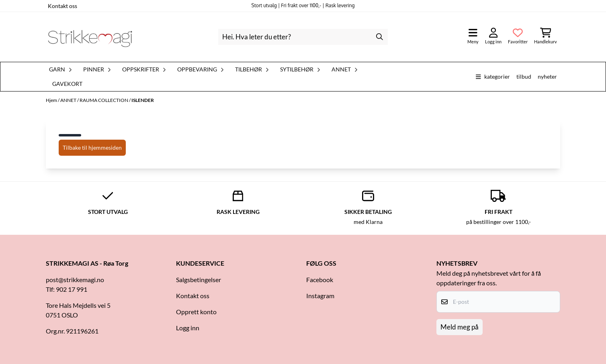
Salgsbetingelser (199, 280)
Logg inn (188, 328)
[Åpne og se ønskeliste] (518, 37)
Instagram (320, 296)
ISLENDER (143, 100)
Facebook (320, 280)
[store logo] (90, 37)
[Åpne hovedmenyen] (473, 37)
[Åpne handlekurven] (546, 37)
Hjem (52, 100)
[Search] (380, 37)
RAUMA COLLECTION (104, 100)
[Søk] (303, 37)
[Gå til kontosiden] (493, 37)
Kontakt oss (62, 6)
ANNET (69, 100)
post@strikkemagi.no (75, 280)
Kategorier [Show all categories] (493, 76)
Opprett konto (196, 312)
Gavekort (67, 84)
